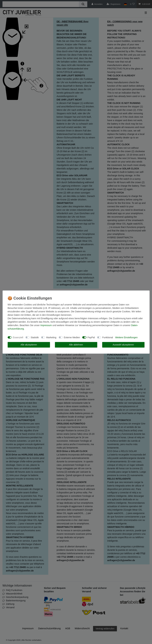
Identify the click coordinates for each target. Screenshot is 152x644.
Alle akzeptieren (29, 345)
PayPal (91, 337)
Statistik (35, 337)
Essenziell (18, 337)
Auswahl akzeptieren (123, 345)
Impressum (46, 325)
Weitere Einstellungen (126, 337)
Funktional (108, 337)
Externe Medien (72, 337)
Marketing (51, 337)
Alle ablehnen (76, 345)
